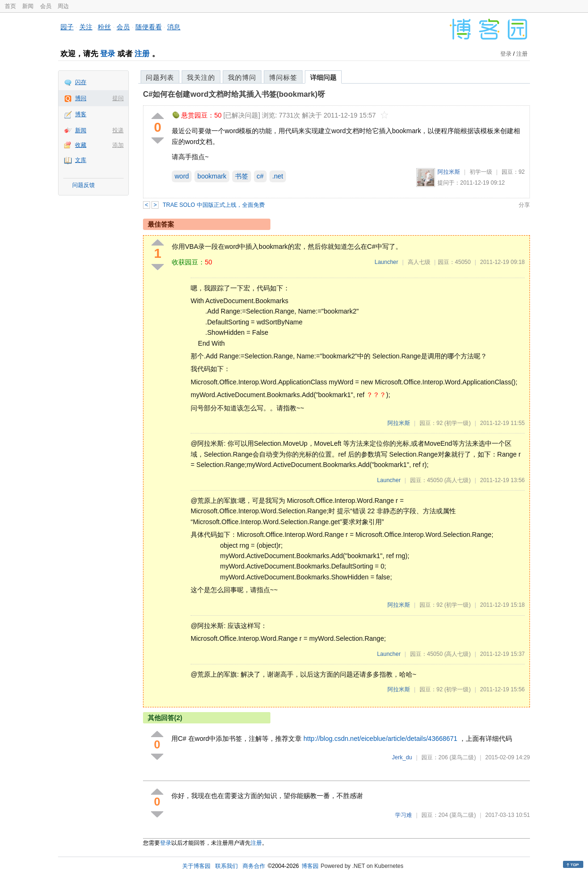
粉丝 (104, 27)
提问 (118, 98)
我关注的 (201, 77)
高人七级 (419, 262)
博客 (81, 114)
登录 (108, 54)
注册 (142, 54)
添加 (118, 145)
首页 (10, 6)
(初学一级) (457, 423)
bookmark (212, 176)
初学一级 (481, 172)
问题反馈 (84, 185)
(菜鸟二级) (462, 757)
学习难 (403, 815)
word (182, 176)
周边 (63, 6)
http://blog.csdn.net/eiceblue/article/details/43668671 (380, 739)
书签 (242, 176)
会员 (46, 6)
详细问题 (323, 77)
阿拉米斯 (449, 172)
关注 (86, 27)
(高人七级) (457, 480)
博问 (81, 98)
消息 (174, 27)
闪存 (81, 82)
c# (260, 176)
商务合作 (254, 866)
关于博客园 (196, 866)
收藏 (81, 145)
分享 (524, 205)
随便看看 (149, 27)
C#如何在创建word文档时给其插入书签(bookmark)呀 (234, 94)
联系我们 (227, 866)
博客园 (310, 866)
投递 (118, 130)
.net (278, 176)
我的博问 (242, 77)
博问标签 (283, 77)
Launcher (386, 262)
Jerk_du (402, 757)
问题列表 (160, 77)
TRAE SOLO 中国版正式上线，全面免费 (214, 205)
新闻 (28, 6)
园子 (67, 27)
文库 (81, 160)
